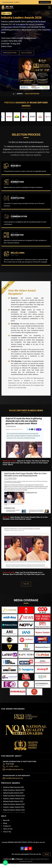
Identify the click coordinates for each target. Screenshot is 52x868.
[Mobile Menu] (50, 7)
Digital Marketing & (42, 859)
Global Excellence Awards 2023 (14, 804)
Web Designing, (30, 859)
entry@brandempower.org (15, 769)
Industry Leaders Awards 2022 (14, 807)
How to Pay (7, 832)
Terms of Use (8, 829)
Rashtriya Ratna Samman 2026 (14, 787)
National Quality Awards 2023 (13, 801)
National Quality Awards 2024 (13, 793)
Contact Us (7, 826)
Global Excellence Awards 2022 (14, 810)
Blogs (5, 823)
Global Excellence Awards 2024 (14, 796)
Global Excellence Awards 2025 (14, 790)
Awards (20, 94)
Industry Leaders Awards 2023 (14, 799)
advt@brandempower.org (14, 778)
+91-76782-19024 (12, 766)
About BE (6, 820)
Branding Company (26, 861)
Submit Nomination (45, 2)
